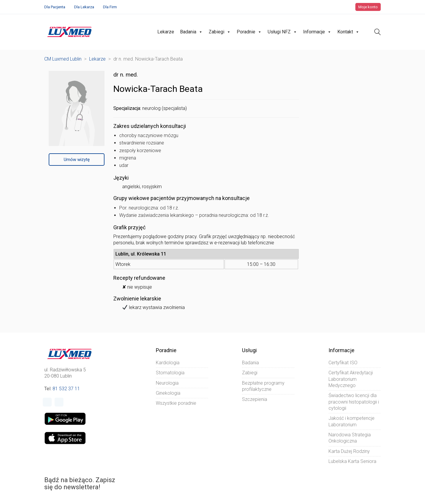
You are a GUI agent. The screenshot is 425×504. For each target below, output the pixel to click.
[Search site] (377, 33)
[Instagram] (59, 402)
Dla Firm (110, 7)
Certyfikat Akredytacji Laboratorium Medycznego (351, 379)
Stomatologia (170, 373)
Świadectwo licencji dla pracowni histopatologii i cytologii (354, 402)
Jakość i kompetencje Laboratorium (352, 421)
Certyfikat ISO (343, 363)
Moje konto (368, 7)
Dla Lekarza (84, 7)
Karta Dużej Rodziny (349, 451)
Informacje (317, 32)
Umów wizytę (77, 160)
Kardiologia (168, 363)
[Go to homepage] (70, 32)
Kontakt (348, 32)
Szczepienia (255, 399)
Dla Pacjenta (55, 7)
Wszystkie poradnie (176, 403)
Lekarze (166, 32)
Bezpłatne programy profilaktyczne (263, 386)
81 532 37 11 (66, 389)
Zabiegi (220, 32)
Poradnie (249, 32)
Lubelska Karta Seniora (352, 461)
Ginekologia (168, 393)
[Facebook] (47, 402)
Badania (191, 32)
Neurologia (167, 383)
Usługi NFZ (282, 32)
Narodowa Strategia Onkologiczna (350, 438)
